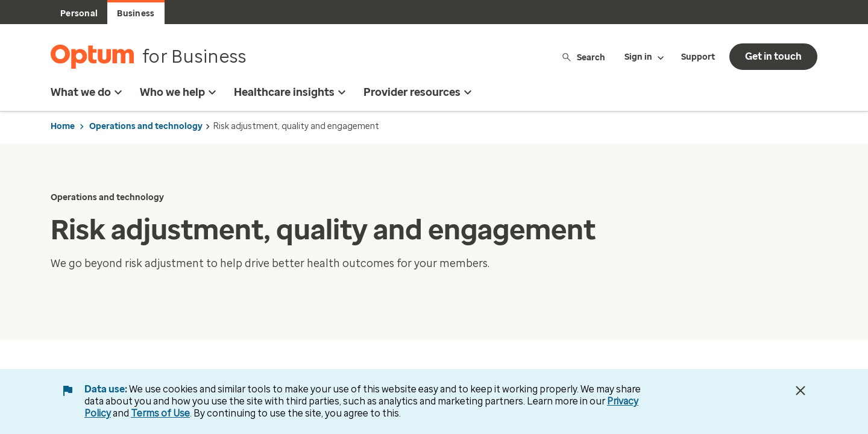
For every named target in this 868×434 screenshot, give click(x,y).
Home (63, 126)
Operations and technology (146, 126)
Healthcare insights (291, 92)
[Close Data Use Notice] (800, 391)
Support (698, 57)
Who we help (180, 92)
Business (136, 14)
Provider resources (419, 92)
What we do (88, 92)
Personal (79, 14)
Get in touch (773, 56)
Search (583, 57)
